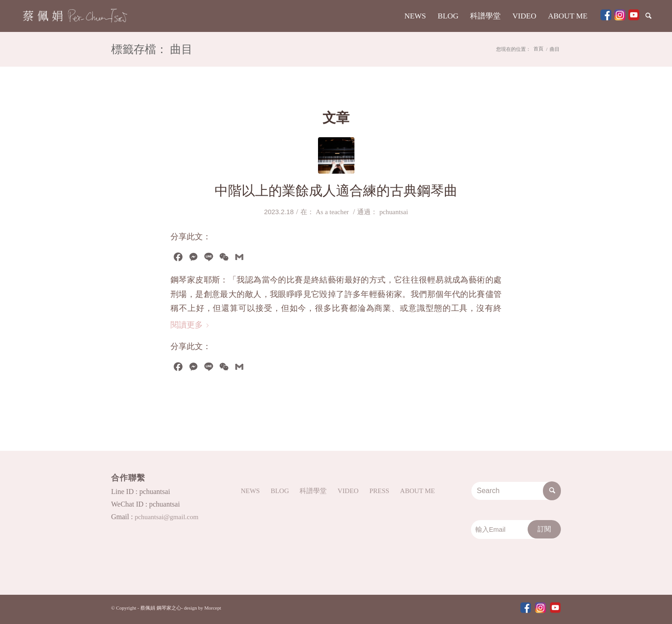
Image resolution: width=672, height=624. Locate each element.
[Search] (649, 16)
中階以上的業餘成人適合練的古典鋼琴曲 (336, 191)
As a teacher (332, 212)
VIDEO (348, 491)
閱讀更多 (191, 325)
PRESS (379, 491)
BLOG (280, 491)
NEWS (250, 491)
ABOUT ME (417, 491)
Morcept (213, 608)
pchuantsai (394, 212)
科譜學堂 (313, 491)
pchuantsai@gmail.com (166, 517)
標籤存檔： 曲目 (152, 50)
